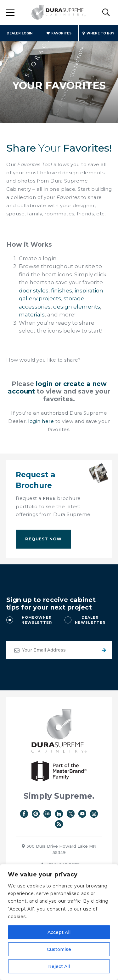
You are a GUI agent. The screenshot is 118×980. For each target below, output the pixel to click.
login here (41, 421)
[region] (59, 922)
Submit (103, 650)
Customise (59, 949)
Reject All (59, 966)
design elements (77, 307)
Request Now (43, 539)
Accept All (59, 932)
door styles (34, 291)
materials (32, 315)
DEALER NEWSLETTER (90, 620)
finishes (62, 291)
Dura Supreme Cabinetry (59, 13)
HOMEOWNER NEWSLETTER (37, 620)
